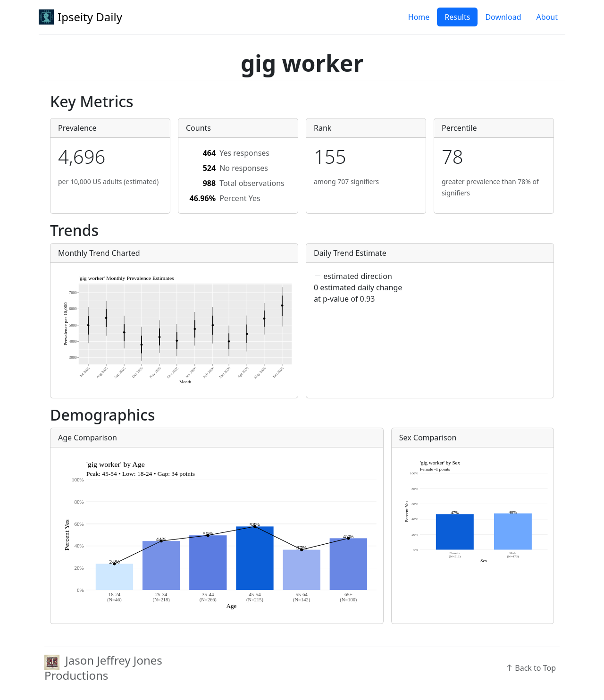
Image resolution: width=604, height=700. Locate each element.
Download (503, 17)
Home (419, 17)
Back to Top (531, 668)
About (547, 17)
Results (457, 17)
